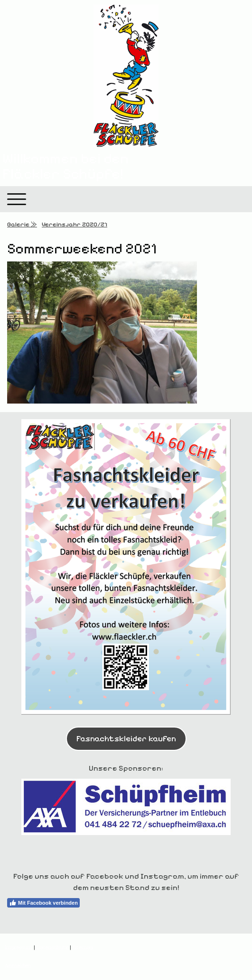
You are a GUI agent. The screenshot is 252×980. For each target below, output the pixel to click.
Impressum (19, 947)
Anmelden (18, 966)
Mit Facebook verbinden (43, 903)
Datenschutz (52, 947)
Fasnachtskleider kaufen (126, 738)
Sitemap (83, 947)
